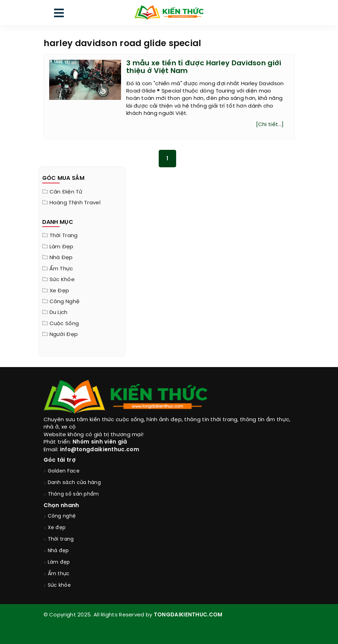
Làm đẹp (62, 247)
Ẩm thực (61, 269)
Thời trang (64, 236)
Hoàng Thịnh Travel (75, 203)
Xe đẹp (59, 291)
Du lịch (59, 313)
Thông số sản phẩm (73, 494)
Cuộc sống (64, 324)
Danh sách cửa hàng (74, 483)
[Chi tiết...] (270, 125)
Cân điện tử (66, 192)
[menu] (59, 14)
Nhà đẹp (61, 258)
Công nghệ (65, 302)
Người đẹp (64, 335)
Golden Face (64, 471)
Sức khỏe (62, 280)
